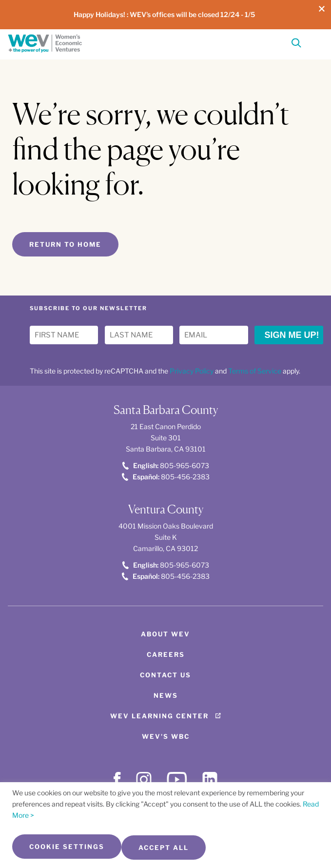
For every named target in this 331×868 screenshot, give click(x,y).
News (166, 695)
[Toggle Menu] (314, 42)
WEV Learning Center (159, 716)
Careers (166, 654)
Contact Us (165, 675)
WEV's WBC (166, 736)
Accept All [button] (164, 848)
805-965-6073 (166, 465)
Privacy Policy (192, 371)
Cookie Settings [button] (67, 847)
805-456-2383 (166, 477)
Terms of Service (255, 371)
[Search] (296, 45)
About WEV (165, 634)
